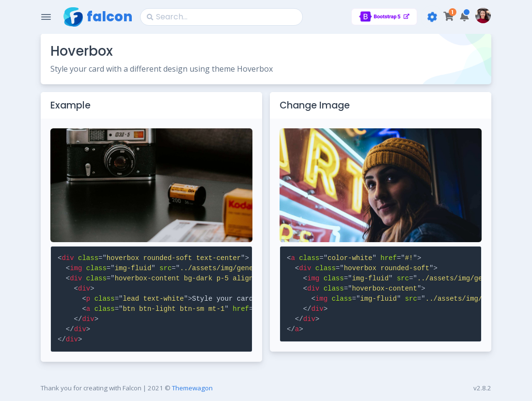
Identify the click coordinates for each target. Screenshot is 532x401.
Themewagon (192, 388)
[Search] (221, 17)
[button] (464, 17)
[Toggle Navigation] (46, 17)
